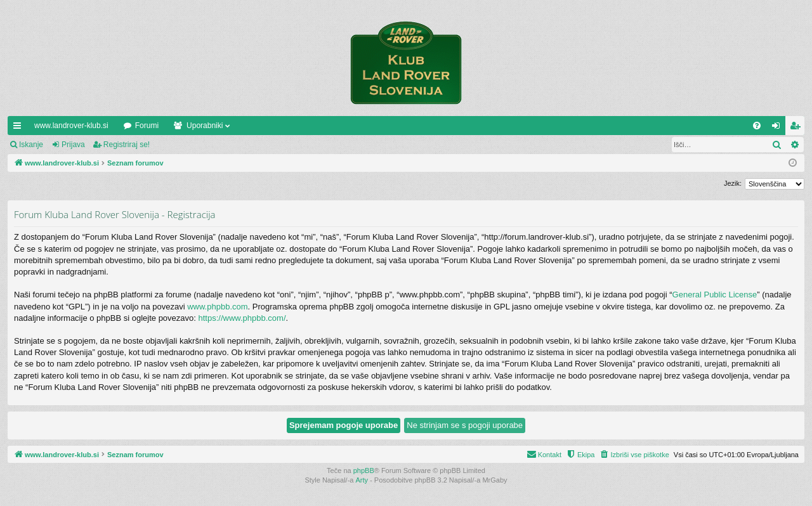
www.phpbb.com (217, 307)
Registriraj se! (127, 145)
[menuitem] (757, 126)
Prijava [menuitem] (779, 128)
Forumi (147, 126)
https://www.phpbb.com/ (242, 318)
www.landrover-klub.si (71, 126)
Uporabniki (205, 126)
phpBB (364, 470)
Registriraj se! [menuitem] (798, 128)
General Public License (715, 295)
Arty (362, 480)
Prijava (73, 145)
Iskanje (31, 145)
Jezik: (733, 183)
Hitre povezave (20, 128)
